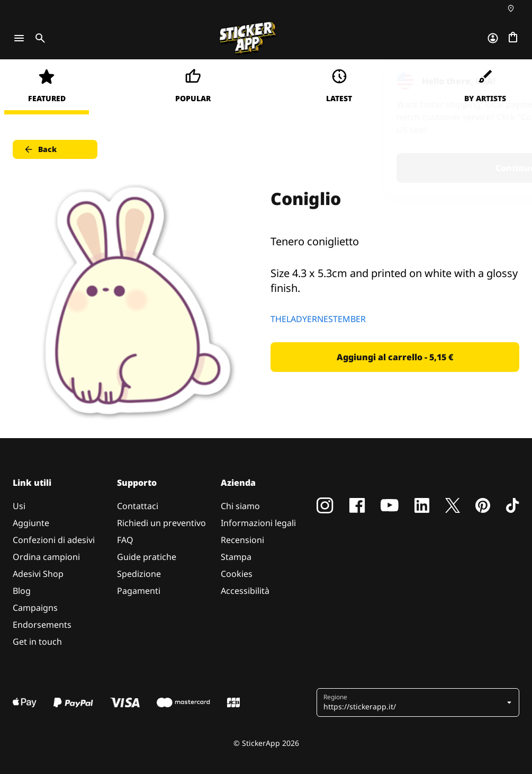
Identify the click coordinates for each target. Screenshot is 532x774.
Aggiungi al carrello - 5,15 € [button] (395, 357)
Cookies (237, 574)
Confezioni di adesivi (54, 540)
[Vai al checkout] (513, 38)
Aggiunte (31, 523)
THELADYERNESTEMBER (318, 319)
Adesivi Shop (38, 574)
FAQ (125, 540)
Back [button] (40, 149)
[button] (419, 702)
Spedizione (139, 574)
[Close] (500, 81)
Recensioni (242, 540)
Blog (22, 591)
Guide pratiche (147, 557)
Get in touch (37, 642)
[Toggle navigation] (19, 38)
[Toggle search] (38, 38)
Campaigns (35, 608)
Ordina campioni (46, 557)
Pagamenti (139, 591)
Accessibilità (245, 591)
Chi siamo (240, 506)
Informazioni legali (258, 523)
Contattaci (138, 506)
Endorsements (42, 625)
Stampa (236, 557)
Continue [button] (390, 168)
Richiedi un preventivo (161, 523)
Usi (19, 506)
